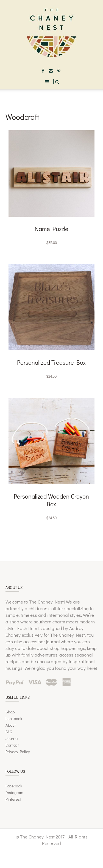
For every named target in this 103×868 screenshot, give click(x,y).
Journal (12, 738)
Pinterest (13, 799)
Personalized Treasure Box (51, 362)
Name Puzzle (51, 229)
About (11, 725)
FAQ (9, 732)
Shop (10, 712)
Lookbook (14, 718)
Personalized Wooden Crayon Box (51, 500)
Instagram (14, 792)
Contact (12, 745)
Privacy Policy (18, 751)
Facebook (14, 786)
